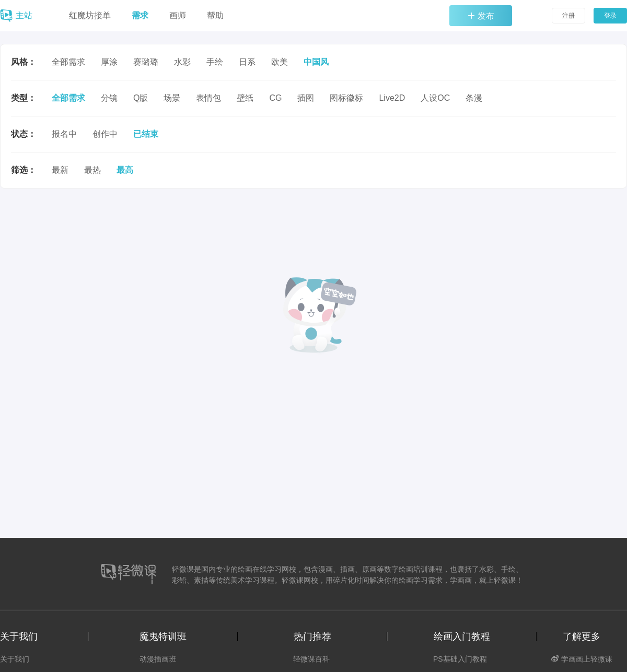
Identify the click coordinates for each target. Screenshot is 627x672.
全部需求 (68, 62)
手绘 (215, 62)
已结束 (146, 134)
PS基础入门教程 (460, 659)
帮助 (215, 15)
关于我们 (15, 659)
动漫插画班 (158, 659)
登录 (610, 16)
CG (275, 98)
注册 (568, 16)
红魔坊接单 (90, 15)
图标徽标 (346, 98)
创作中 (105, 134)
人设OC (435, 98)
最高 (125, 170)
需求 (140, 15)
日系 (247, 62)
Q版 (141, 98)
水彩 (182, 62)
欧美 (280, 62)
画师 (178, 15)
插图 (306, 98)
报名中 (64, 134)
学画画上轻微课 (582, 659)
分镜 (109, 98)
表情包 (208, 98)
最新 (60, 170)
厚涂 (109, 62)
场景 (172, 98)
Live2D (392, 98)
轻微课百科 (311, 659)
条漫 (474, 98)
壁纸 (245, 98)
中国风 (316, 62)
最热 (92, 170)
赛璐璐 (146, 62)
